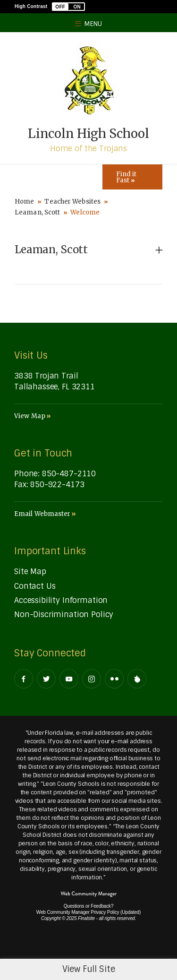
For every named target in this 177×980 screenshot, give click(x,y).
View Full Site (89, 969)
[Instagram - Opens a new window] (92, 679)
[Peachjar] (137, 679)
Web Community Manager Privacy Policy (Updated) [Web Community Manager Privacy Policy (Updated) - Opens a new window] (88, 912)
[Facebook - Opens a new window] (24, 679)
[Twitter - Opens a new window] (46, 679)
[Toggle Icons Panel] (132, 177)
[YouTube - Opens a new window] (69, 679)
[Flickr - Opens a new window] (114, 679)
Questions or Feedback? (89, 906)
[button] (68, 7)
